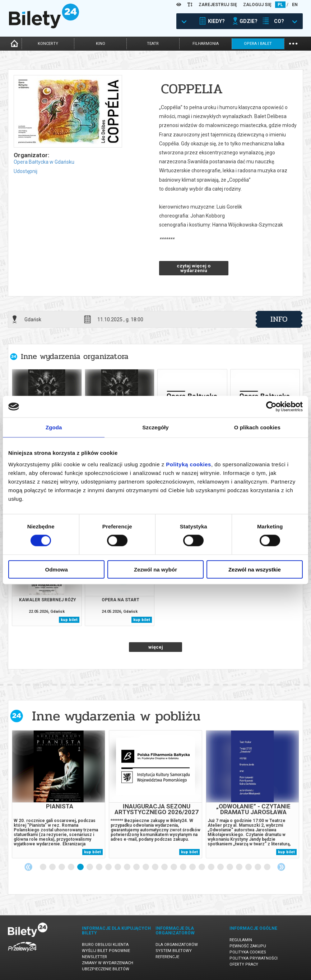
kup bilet (69, 620)
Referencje (167, 957)
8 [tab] (109, 867)
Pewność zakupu (248, 946)
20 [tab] (221, 867)
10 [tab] (127, 867)
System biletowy (174, 951)
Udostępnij (25, 171)
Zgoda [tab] (54, 427)
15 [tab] (174, 867)
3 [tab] (62, 867)
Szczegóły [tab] (155, 427)
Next (281, 867)
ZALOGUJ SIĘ (257, 5)
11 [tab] (137, 867)
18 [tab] (202, 867)
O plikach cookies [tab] (257, 427)
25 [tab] (268, 867)
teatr (153, 44)
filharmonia (206, 44)
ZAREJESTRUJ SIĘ (218, 5)
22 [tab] (240, 867)
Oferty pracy (244, 964)
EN (295, 5)
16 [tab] (184, 867)
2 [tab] (53, 867)
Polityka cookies (248, 952)
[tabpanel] (59, 794)
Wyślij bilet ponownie (106, 951)
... (293, 43)
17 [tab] (193, 867)
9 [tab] (118, 867)
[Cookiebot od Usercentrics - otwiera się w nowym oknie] (271, 407)
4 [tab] (71, 867)
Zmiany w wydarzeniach (108, 963)
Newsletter (94, 957)
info (279, 319)
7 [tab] (99, 867)
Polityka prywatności (254, 958)
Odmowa (57, 569)
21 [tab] (230, 867)
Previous (28, 867)
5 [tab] (81, 867)
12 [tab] (146, 867)
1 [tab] (43, 867)
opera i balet (258, 44)
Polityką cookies (189, 464)
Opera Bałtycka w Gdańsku (44, 162)
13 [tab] (155, 867)
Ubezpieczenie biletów (106, 969)
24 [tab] (258, 867)
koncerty (48, 44)
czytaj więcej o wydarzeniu (194, 268)
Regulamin (241, 940)
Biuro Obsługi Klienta (105, 945)
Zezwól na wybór (155, 569)
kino (101, 44)
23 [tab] (249, 867)
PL (280, 5)
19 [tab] (212, 867)
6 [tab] (90, 867)
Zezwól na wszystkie (255, 569)
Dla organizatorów (177, 945)
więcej (156, 647)
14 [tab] (165, 867)
